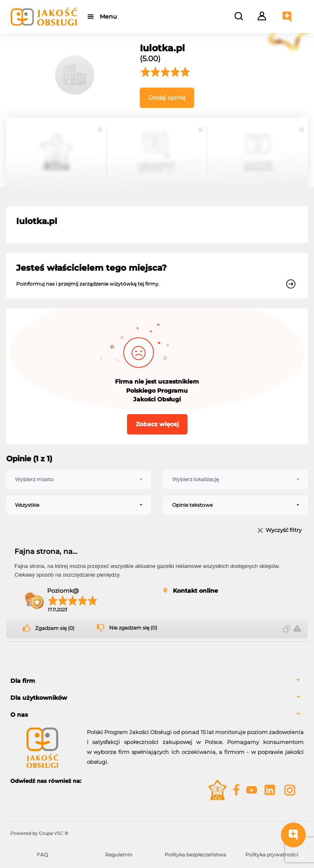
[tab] (157, 681)
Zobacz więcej (157, 424)
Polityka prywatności (272, 855)
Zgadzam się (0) (55, 628)
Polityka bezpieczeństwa (195, 855)
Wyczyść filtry (284, 531)
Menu (109, 17)
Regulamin (119, 855)
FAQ (42, 855)
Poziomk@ (63, 591)
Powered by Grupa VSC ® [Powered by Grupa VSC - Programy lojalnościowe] (39, 833)
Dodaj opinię (167, 98)
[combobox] (79, 479)
